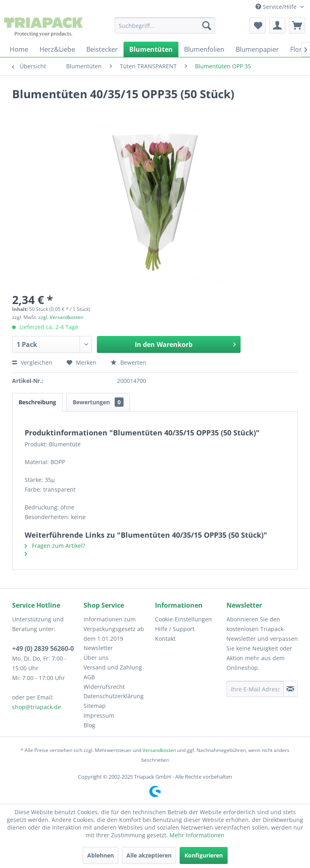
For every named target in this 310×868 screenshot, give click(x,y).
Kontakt (165, 639)
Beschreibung (37, 402)
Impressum (99, 715)
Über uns (96, 658)
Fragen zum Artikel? (55, 546)
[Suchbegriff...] (165, 25)
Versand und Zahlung (113, 667)
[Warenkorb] (297, 25)
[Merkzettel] (258, 25)
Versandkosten (159, 750)
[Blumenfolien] (204, 49)
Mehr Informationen (197, 835)
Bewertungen (98, 402)
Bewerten (128, 362)
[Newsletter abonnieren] (290, 689)
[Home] (19, 49)
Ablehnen (101, 855)
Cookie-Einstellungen (183, 619)
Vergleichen (32, 362)
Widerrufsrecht (104, 687)
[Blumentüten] (151, 49)
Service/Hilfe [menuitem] (277, 7)
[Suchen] (207, 25)
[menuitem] (165, 25)
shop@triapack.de (37, 707)
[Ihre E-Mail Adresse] (255, 689)
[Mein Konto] (277, 25)
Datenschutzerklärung (114, 696)
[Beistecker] (102, 49)
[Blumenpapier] (257, 49)
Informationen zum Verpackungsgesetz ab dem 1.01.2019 (114, 629)
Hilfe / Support (175, 629)
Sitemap (95, 706)
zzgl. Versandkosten (61, 317)
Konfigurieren (204, 855)
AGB (89, 677)
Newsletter (98, 648)
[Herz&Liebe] (57, 49)
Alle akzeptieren (149, 855)
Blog (89, 725)
